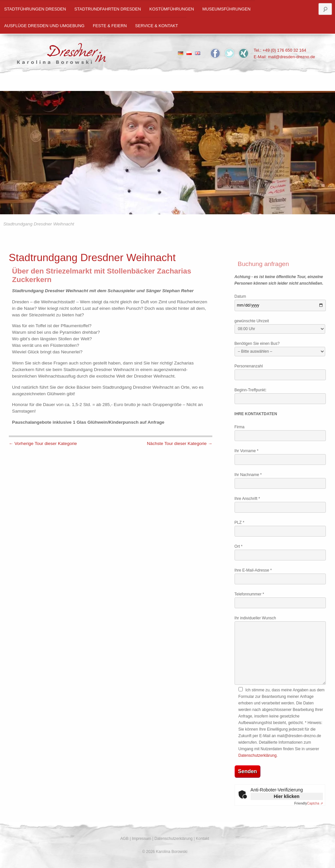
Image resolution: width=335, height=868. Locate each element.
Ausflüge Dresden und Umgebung (44, 26)
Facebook (215, 53)
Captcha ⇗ (309, 803)
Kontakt (203, 839)
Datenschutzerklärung (258, 755)
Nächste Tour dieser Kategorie (180, 443)
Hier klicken (287, 796)
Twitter (229, 53)
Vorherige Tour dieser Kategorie (43, 443)
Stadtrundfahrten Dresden (108, 9)
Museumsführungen (227, 9)
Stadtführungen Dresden (35, 9)
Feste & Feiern (110, 26)
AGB (124, 839)
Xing (244, 53)
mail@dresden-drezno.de (291, 57)
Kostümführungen (172, 9)
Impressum (141, 839)
